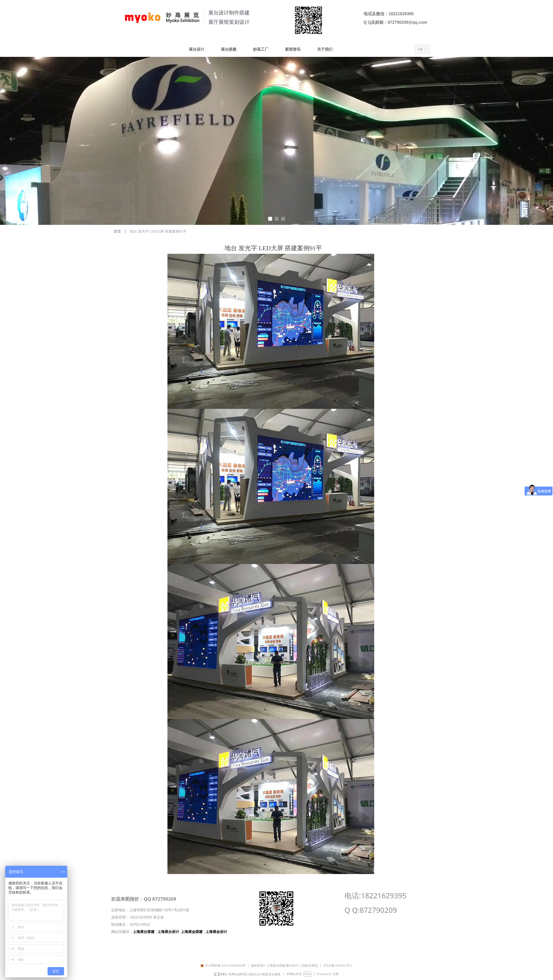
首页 (117, 231)
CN (420, 49)
